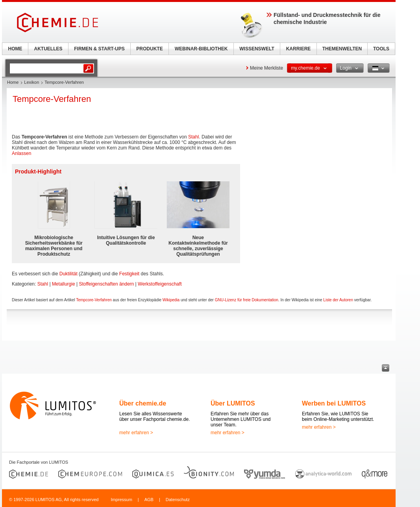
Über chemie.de (143, 403)
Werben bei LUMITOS (334, 403)
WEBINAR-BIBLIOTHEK (201, 49)
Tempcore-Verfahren (94, 300)
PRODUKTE (149, 49)
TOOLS (381, 49)
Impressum (121, 500)
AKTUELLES (48, 49)
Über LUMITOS (233, 403)
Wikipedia (171, 300)
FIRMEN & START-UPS (99, 49)
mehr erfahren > (136, 433)
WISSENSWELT (257, 49)
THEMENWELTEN (342, 49)
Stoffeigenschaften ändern (106, 284)
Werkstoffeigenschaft (160, 284)
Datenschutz (178, 500)
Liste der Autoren (338, 300)
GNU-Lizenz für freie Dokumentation (247, 300)
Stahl (193, 137)
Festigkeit (129, 274)
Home (13, 82)
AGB (149, 500)
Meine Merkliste (266, 68)
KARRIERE (299, 49)
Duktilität (68, 274)
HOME (15, 49)
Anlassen (21, 153)
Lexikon (31, 82)
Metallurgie (64, 284)
